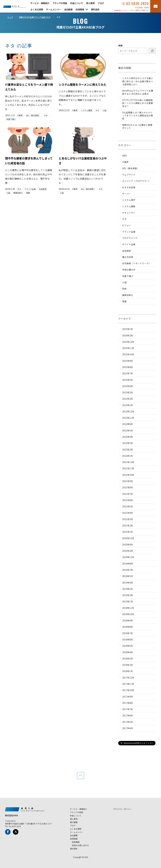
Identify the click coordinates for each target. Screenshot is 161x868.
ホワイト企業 (129, 244)
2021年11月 (128, 468)
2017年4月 (128, 728)
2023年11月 (128, 348)
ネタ (46, 115)
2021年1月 (128, 532)
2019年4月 (128, 583)
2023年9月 (128, 361)
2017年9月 (128, 697)
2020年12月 (128, 538)
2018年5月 (128, 646)
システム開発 (86, 110)
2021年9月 (128, 481)
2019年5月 (128, 576)
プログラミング (130, 238)
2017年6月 (128, 715)
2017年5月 (128, 722)
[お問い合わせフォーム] (156, 6)
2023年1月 (128, 405)
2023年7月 (128, 373)
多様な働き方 (129, 270)
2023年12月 (128, 342)
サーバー (127, 194)
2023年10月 (128, 354)
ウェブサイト (129, 175)
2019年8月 (128, 564)
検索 (120, 46)
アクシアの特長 (60, 3)
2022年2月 (128, 449)
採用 (124, 289)
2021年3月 (128, 519)
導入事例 (90, 3)
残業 (28, 193)
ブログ (101, 3)
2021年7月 (128, 494)
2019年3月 (128, 589)
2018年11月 (128, 608)
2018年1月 (128, 671)
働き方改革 (128, 257)
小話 (104, 110)
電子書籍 (74, 822)
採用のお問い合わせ (80, 845)
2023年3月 (128, 392)
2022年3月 (128, 443)
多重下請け (11, 119)
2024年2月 (128, 335)
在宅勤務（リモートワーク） (136, 263)
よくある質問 (37, 9)
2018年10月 (128, 614)
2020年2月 (128, 551)
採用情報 (80, 9)
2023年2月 (128, 399)
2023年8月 (128, 367)
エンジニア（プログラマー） (136, 181)
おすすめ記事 (129, 187)
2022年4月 (128, 437)
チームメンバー (53, 9)
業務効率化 (18, 193)
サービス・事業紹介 (40, 3)
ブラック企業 (30, 189)
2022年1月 (128, 456)
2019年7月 (128, 570)
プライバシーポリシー (122, 809)
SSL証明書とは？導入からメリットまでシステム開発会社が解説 (138, 116)
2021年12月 (128, 462)
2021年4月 (128, 513)
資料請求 (95, 9)
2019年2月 (128, 595)
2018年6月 (128, 639)
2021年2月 (128, 525)
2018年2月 (128, 665)
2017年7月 (128, 709)
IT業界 (20, 115)
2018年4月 (128, 652)
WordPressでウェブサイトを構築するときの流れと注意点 (138, 92)
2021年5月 (128, 506)
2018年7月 (128, 633)
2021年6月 (128, 500)
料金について (77, 3)
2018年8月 (128, 627)
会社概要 (68, 9)
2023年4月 (128, 386)
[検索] (152, 51)
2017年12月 (128, 678)
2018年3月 (128, 659)
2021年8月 (128, 487)
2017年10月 (128, 690)
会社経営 (43, 189)
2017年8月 (128, 703)
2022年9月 (128, 424)
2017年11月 (128, 684)
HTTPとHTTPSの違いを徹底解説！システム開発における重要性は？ (138, 103)
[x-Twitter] (16, 832)
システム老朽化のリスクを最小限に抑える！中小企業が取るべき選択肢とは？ (138, 81)
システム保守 (129, 200)
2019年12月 (128, 557)
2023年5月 (128, 380)
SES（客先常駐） (33, 115)
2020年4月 (128, 544)
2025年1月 (128, 329)
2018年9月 (128, 620)
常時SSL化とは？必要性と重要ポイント (137, 126)
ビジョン (127, 225)
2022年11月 (128, 418)
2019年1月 (128, 601)
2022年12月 (128, 411)
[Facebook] (8, 832)
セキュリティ (129, 213)
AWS (124, 156)
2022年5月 (128, 430)
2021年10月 (128, 475)
